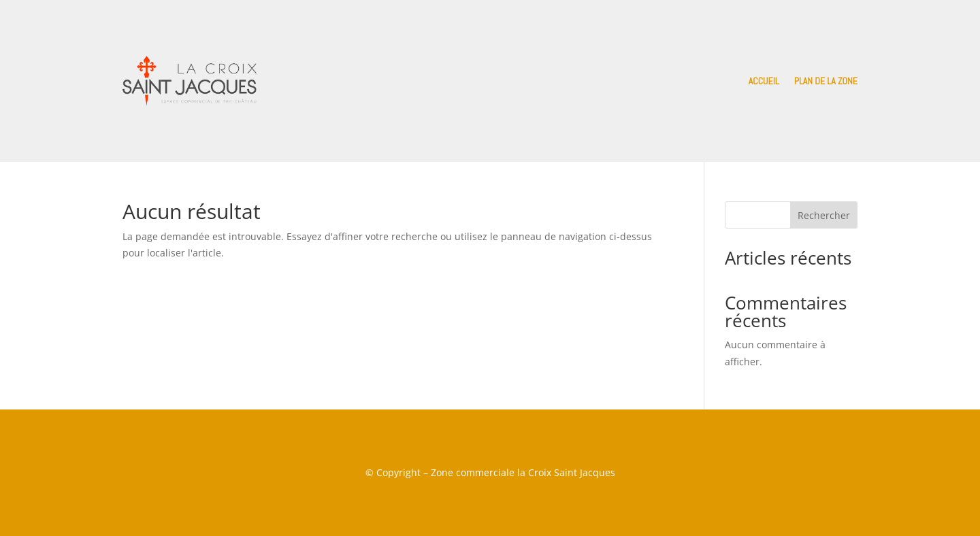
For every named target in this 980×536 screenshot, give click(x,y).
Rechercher (824, 215)
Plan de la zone (826, 81)
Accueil (764, 81)
